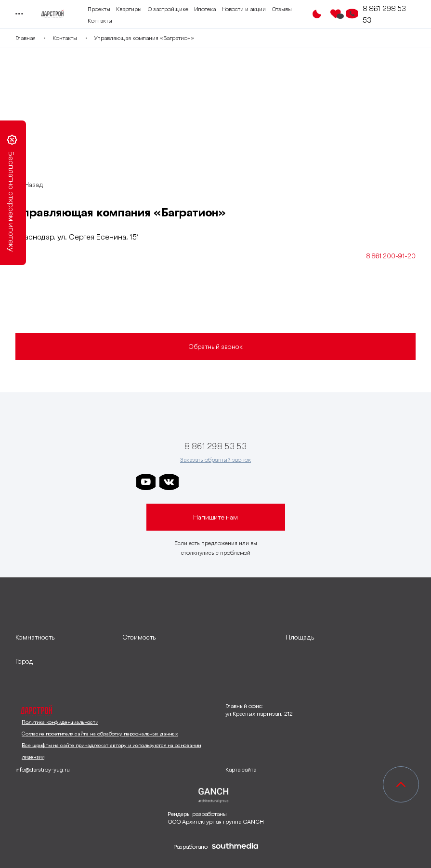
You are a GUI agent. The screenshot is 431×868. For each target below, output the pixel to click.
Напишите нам (215, 517)
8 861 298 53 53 (384, 14)
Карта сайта (241, 769)
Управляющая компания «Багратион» (144, 38)
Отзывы (282, 9)
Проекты (99, 9)
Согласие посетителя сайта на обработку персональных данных (100, 734)
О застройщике (168, 9)
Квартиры (129, 9)
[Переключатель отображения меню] (19, 14)
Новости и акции (244, 9)
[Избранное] (336, 14)
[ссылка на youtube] (146, 482)
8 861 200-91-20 (391, 256)
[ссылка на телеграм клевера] (238, 482)
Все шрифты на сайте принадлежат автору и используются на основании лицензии (111, 751)
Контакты (100, 20)
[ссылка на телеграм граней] (261, 482)
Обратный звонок (215, 347)
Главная (26, 38)
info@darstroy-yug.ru (43, 769)
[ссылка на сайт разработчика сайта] (235, 847)
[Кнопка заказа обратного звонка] (352, 14)
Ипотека (205, 9)
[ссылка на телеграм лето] (285, 482)
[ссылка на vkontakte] (169, 482)
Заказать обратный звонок (215, 460)
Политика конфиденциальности (60, 722)
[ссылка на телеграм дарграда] (215, 482)
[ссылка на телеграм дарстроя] (192, 482)
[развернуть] (64, 637)
